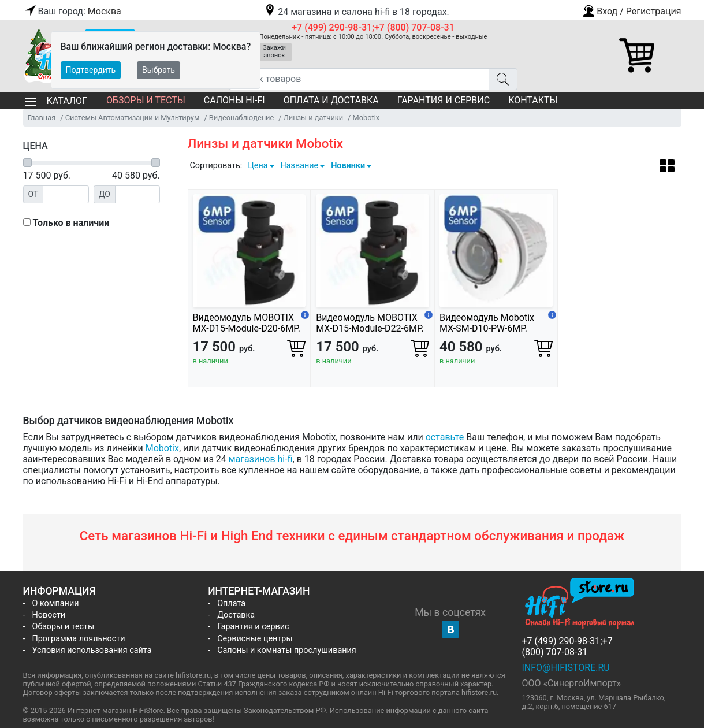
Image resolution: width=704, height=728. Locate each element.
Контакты (533, 100)
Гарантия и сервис (444, 100)
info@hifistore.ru (566, 668)
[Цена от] (66, 194)
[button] (631, 10)
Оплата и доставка (331, 100)
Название (300, 166)
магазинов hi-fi (261, 459)
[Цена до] (137, 194)
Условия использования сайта (92, 650)
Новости (49, 615)
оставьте (445, 437)
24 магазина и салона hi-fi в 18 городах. (356, 12)
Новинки (348, 166)
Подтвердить (91, 70)
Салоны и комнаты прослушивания (287, 650)
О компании (56, 603)
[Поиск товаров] (359, 79)
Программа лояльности (79, 639)
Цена (258, 166)
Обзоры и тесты (146, 100)
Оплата (231, 603)
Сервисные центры (255, 639)
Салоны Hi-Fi (234, 100)
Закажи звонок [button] (274, 51)
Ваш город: (72, 12)
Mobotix (162, 448)
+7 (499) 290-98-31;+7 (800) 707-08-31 (373, 27)
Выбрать (159, 70)
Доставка (236, 615)
